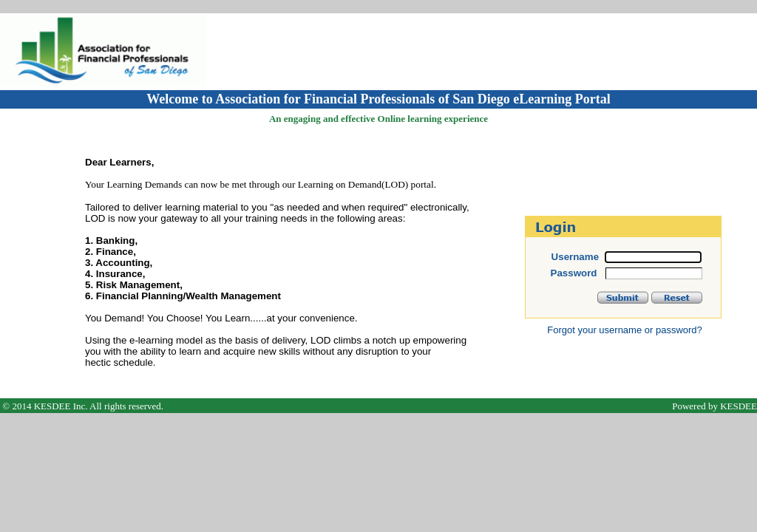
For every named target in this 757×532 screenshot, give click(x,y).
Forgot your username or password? (625, 330)
